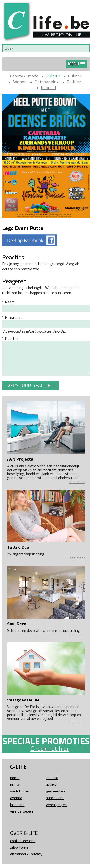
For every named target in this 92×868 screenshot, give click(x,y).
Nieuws (16, 784)
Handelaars (55, 798)
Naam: (10, 302)
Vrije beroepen (21, 811)
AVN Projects (20, 459)
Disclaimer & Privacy (26, 854)
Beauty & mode (24, 76)
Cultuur (53, 76)
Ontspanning (47, 82)
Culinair (75, 76)
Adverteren (19, 847)
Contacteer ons (23, 841)
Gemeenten (55, 791)
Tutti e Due (18, 547)
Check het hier (50, 749)
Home (15, 778)
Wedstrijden (20, 791)
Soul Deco (17, 624)
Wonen (20, 82)
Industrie (17, 805)
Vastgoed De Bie (23, 700)
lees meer (77, 482)
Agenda (16, 798)
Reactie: (12, 338)
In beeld (48, 87)
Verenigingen (56, 805)
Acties (51, 784)
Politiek (74, 82)
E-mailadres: (15, 317)
